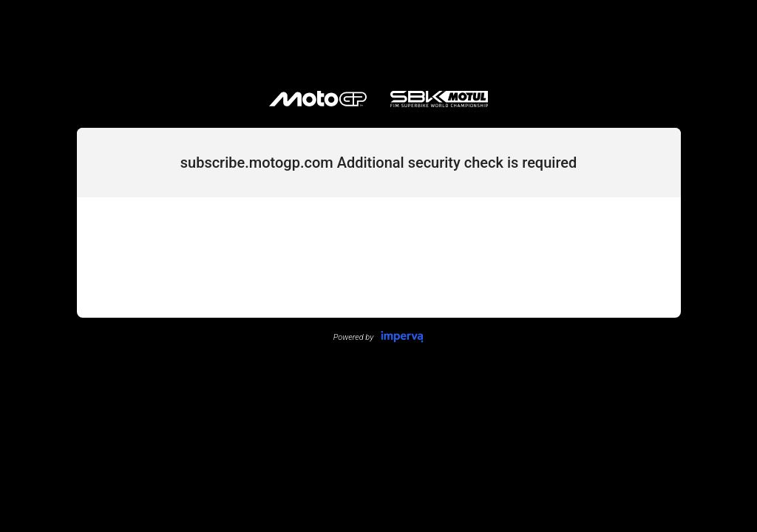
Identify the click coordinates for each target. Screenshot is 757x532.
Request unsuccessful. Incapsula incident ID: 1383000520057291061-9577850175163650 (378, 266)
